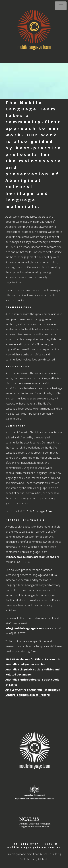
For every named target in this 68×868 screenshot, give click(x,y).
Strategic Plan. (43, 511)
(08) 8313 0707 (25, 844)
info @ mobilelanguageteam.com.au (34, 846)
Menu (61, 6)
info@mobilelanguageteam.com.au (32, 557)
